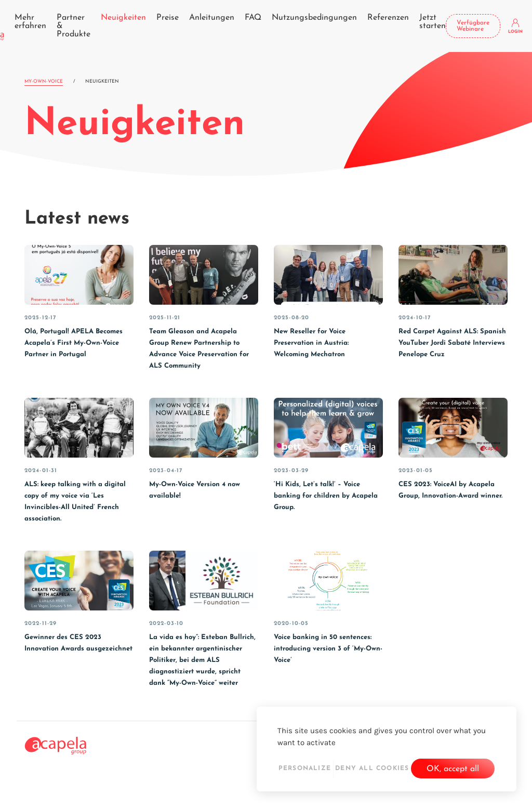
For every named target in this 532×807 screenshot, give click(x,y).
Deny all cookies (372, 769)
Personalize (305, 769)
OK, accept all (453, 769)
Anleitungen (212, 18)
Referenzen (388, 18)
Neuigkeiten (123, 18)
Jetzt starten (433, 22)
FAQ (253, 18)
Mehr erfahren (30, 22)
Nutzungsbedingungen (314, 18)
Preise (168, 18)
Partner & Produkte (74, 26)
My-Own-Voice (44, 81)
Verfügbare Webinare (473, 26)
